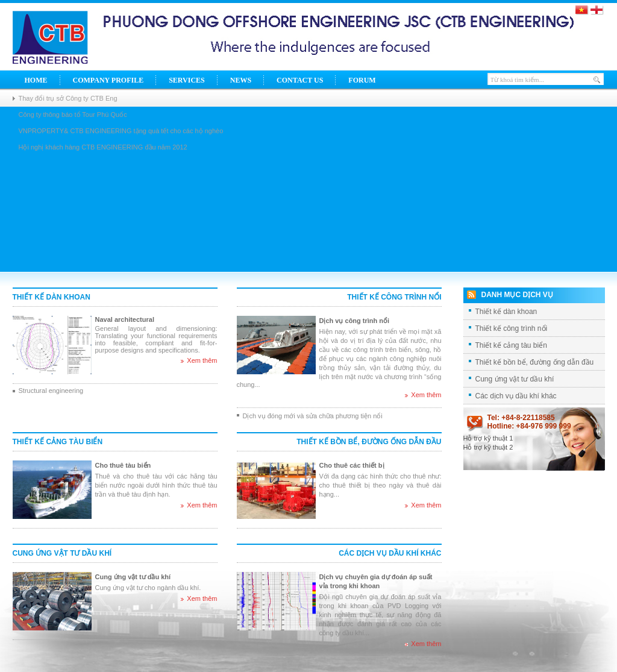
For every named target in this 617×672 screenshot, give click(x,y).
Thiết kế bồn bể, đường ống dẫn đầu (369, 442)
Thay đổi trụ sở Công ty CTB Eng (68, 98)
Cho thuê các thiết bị (352, 465)
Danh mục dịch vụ (517, 295)
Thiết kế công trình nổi (394, 297)
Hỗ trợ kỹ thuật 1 (488, 438)
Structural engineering (51, 391)
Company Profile (108, 80)
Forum (362, 80)
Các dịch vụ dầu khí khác (390, 553)
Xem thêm (202, 360)
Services (187, 80)
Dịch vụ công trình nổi (355, 321)
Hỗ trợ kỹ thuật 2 (488, 447)
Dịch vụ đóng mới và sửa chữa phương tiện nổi (313, 416)
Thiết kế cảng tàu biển (58, 442)
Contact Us (300, 80)
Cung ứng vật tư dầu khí (62, 553)
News (241, 80)
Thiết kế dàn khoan (52, 297)
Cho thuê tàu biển (123, 465)
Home (36, 80)
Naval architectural (125, 319)
